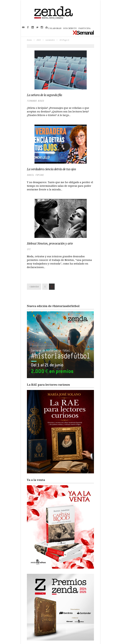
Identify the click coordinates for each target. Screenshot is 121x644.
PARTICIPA (85, 28)
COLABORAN (55, 28)
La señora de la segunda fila (44, 95)
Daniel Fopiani (35, 175)
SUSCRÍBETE (70, 28)
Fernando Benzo (35, 101)
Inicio (29, 40)
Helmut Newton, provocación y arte (50, 243)
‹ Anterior (34, 287)
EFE (29, 249)
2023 (39, 40)
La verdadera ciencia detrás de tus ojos (51, 169)
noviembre (50, 40)
